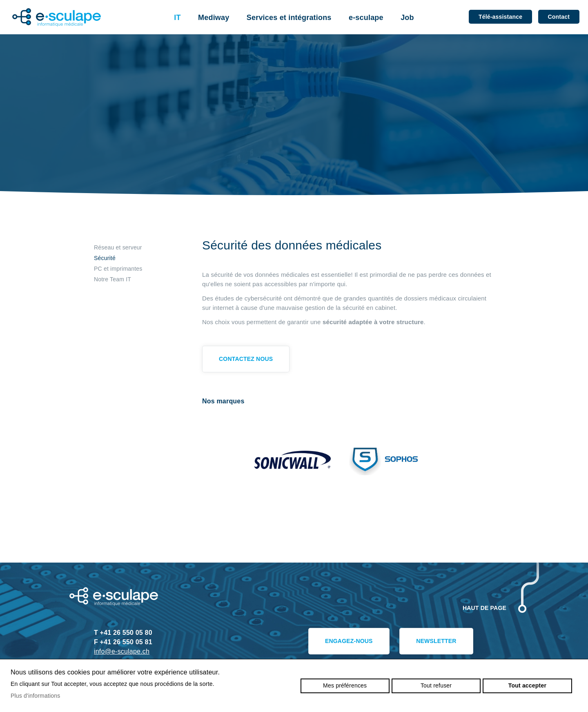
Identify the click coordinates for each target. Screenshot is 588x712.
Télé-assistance (500, 17)
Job (407, 18)
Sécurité (105, 258)
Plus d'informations (36, 696)
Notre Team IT (112, 279)
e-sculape (366, 18)
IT (177, 18)
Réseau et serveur (118, 247)
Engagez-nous (349, 641)
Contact (559, 17)
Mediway (214, 18)
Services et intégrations (289, 18)
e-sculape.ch (57, 17)
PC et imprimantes (118, 269)
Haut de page (484, 608)
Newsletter (436, 641)
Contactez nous (246, 359)
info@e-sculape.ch (122, 651)
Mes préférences (345, 685)
